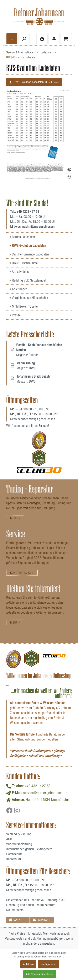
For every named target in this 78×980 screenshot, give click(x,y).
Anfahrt (17, 920)
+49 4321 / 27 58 (28, 212)
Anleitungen (19, 289)
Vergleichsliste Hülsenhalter (29, 298)
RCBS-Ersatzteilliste (24, 263)
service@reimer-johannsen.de (45, 793)
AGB (9, 839)
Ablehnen (28, 964)
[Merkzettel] (42, 39)
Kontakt (41, 920)
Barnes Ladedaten (22, 237)
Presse (15, 315)
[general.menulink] (12, 39)
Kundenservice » (22, 573)
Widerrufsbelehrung (19, 844)
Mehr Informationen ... (53, 957)
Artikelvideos (19, 272)
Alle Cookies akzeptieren (40, 974)
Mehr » (15, 518)
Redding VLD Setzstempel (28, 280)
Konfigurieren (49, 964)
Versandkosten (15, 938)
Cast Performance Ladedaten (29, 254)
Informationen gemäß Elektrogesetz (29, 849)
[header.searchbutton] (24, 39)
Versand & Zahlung (19, 834)
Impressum (14, 859)
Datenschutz (14, 854)
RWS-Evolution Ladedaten (34, 82)
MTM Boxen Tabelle (24, 306)
